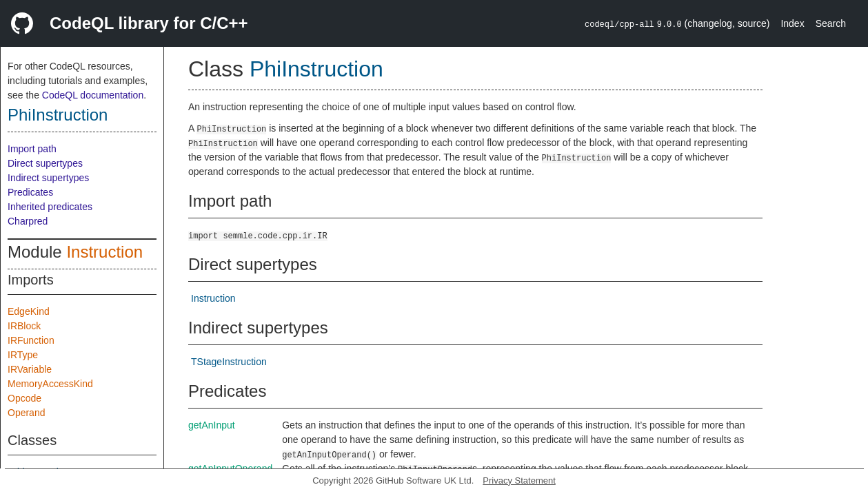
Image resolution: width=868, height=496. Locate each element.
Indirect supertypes (48, 178)
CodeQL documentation (93, 95)
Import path (32, 149)
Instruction (104, 252)
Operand (26, 413)
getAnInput (212, 425)
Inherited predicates (50, 207)
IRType (23, 355)
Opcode (24, 398)
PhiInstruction (58, 115)
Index (792, 23)
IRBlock (24, 326)
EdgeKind (29, 311)
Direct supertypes (45, 163)
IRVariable (30, 369)
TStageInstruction (229, 362)
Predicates (30, 192)
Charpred (28, 221)
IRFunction (31, 340)
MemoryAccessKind (50, 384)
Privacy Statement (519, 480)
